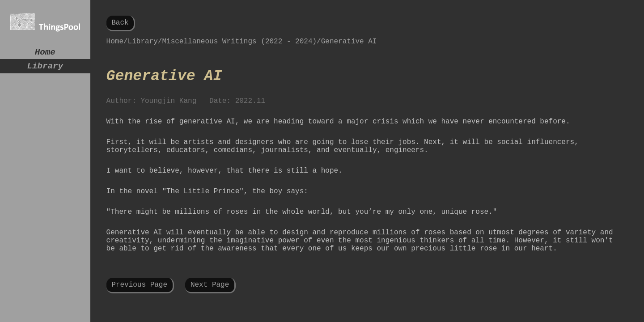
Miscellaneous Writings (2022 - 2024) (239, 45)
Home (45, 53)
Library (45, 70)
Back (120, 24)
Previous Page (139, 311)
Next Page (210, 311)
